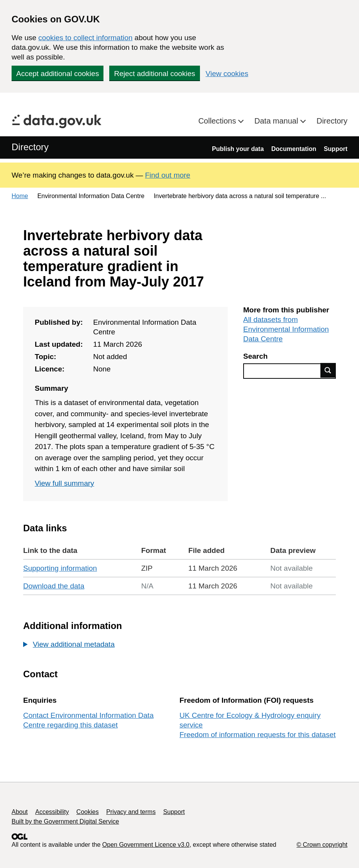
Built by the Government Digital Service (65, 821)
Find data (328, 370)
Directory (332, 121)
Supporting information (60, 568)
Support (336, 149)
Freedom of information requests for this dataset (257, 735)
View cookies (227, 74)
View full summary (64, 483)
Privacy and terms (131, 812)
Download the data (54, 586)
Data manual (277, 121)
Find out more (168, 175)
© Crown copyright (322, 845)
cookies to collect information (85, 38)
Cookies (88, 812)
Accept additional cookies (58, 74)
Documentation (294, 149)
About (20, 812)
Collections (218, 121)
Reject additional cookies (154, 74)
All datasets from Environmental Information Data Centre (286, 329)
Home (20, 196)
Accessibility (52, 812)
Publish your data (238, 149)
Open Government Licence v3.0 (146, 845)
